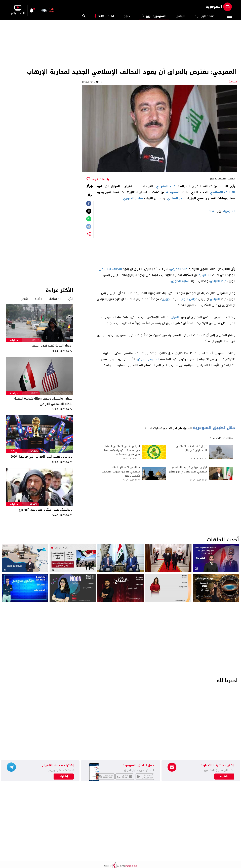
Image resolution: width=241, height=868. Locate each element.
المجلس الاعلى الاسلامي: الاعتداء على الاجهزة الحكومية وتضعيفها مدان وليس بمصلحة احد (122, 450)
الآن (71, 299)
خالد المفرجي (166, 186)
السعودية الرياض (148, 359)
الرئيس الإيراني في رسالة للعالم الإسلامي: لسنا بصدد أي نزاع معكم (188, 470)
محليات (14, 340)
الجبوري (167, 299)
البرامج (180, 16)
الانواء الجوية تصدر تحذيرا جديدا (52, 346)
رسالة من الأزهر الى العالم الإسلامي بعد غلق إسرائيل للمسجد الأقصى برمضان (121, 472)
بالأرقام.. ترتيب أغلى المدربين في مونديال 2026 (42, 457)
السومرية (229, 211)
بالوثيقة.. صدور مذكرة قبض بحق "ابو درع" (45, 510)
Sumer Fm (106, 16)
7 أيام (38, 299)
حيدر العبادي (176, 198)
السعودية (173, 192)
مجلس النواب (189, 299)
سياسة (14, 393)
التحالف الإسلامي (223, 192)
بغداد (212, 211)
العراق (175, 317)
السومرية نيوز (154, 16)
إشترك (64, 777)
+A (90, 187)
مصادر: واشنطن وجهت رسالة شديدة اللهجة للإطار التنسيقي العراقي (43, 401)
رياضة (14, 451)
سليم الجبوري (133, 198)
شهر (25, 299)
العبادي (215, 299)
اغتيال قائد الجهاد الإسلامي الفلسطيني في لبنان (192, 448)
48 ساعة (55, 299)
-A (90, 195)
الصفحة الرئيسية (206, 16)
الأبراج (128, 16)
